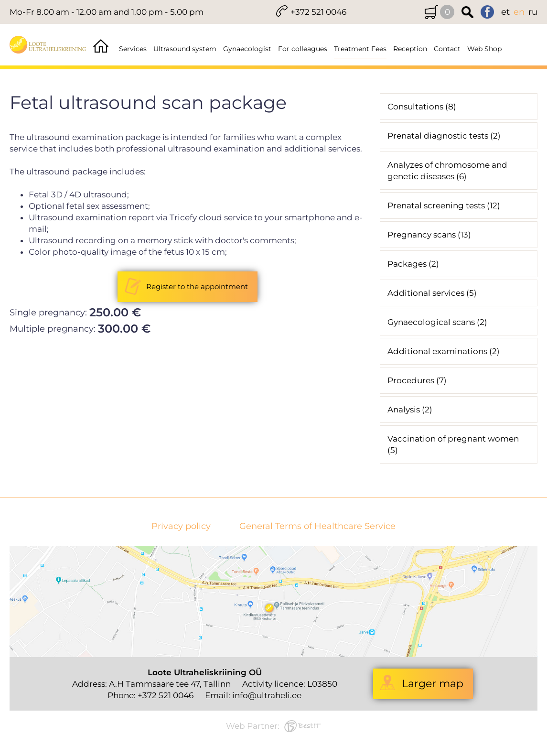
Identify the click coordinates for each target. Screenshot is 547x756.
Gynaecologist (247, 49)
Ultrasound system (185, 49)
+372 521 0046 (318, 12)
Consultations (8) (422, 107)
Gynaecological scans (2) (437, 322)
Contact (447, 49)
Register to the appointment (197, 286)
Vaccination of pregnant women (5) (453, 444)
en (519, 12)
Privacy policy (181, 526)
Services (133, 49)
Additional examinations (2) (444, 351)
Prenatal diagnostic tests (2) (444, 136)
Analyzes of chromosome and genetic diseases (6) (447, 171)
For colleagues (303, 49)
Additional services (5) (432, 293)
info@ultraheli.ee (267, 695)
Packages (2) (413, 264)
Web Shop (484, 49)
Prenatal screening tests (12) (444, 205)
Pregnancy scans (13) (429, 235)
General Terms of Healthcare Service (317, 526)
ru (533, 12)
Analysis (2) (410, 410)
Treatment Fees (360, 49)
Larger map (433, 684)
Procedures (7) (417, 380)
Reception (410, 49)
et (505, 12)
